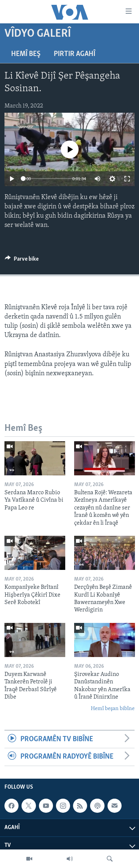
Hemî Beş (26, 54)
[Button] (22, 261)
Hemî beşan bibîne (113, 709)
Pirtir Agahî (75, 54)
